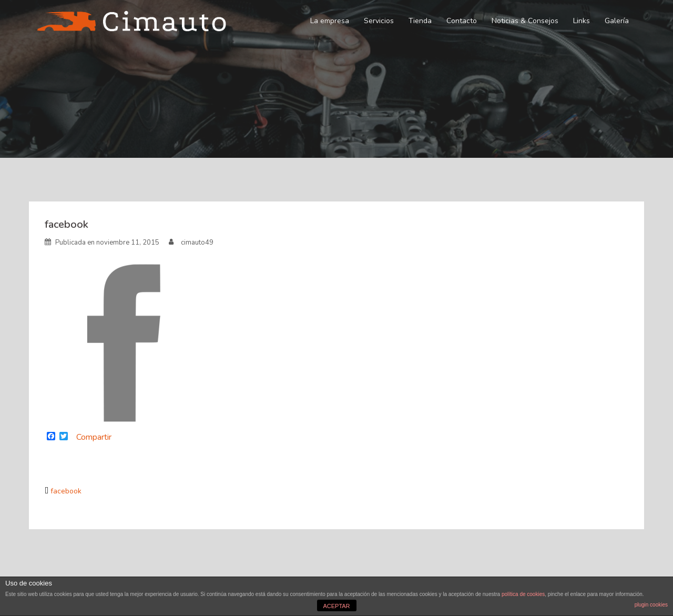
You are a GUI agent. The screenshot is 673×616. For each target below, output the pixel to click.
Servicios (379, 21)
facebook (66, 491)
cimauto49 (197, 243)
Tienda (420, 21)
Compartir (94, 437)
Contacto (462, 21)
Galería (617, 21)
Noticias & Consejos (525, 21)
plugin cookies (651, 605)
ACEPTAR (336, 606)
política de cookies (523, 594)
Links (582, 21)
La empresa (330, 21)
